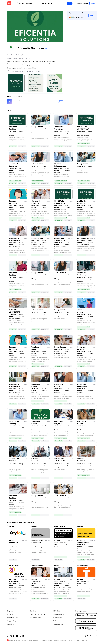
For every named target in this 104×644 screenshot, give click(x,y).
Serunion (34, 526)
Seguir (92, 15)
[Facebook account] (14, 636)
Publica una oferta (13, 617)
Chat (61, 102)
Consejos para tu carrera (37, 614)
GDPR (70, 640)
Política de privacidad (46, 640)
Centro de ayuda (58, 624)
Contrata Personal (82, 3)
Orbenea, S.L (58, 565)
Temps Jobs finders (83, 565)
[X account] (20, 636)
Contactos (56, 621)
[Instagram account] (11, 636)
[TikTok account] (8, 636)
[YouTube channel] (17, 636)
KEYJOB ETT (12, 526)
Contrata (10, 614)
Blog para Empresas (13, 621)
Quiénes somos (57, 617)
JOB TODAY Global (36, 617)
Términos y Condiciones (60, 640)
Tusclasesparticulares (37, 565)
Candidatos (11, 624)
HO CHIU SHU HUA (60, 526)
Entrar (93, 3)
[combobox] (30, 3)
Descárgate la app (58, 614)
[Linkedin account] (23, 636)
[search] (70, 3)
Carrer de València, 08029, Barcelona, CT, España (25, 71)
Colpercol (80, 526)
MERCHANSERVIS (14, 565)
